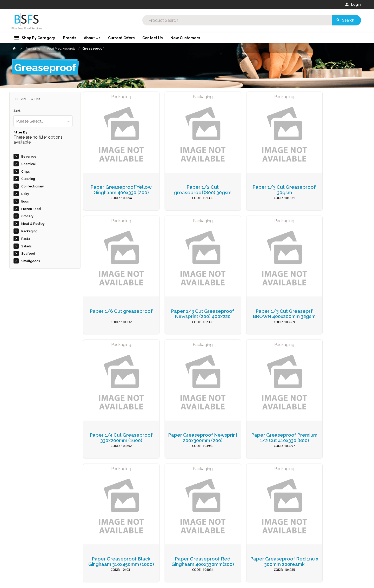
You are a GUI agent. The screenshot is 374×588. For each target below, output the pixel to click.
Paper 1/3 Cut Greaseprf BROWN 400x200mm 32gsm (187, 299)
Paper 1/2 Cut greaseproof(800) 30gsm (187, 179)
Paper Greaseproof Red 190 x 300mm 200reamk (329, 415)
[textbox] (166, 21)
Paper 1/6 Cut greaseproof (329, 179)
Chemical (29, 164)
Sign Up (308, 478)
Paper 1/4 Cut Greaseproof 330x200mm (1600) (258, 299)
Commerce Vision (39, 586)
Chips (26, 172)
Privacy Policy (212, 488)
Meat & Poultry (33, 224)
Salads (26, 246)
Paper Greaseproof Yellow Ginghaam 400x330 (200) (116, 182)
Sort (17, 111)
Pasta (26, 239)
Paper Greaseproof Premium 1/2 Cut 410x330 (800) (116, 417)
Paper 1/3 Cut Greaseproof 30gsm (258, 179)
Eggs (25, 201)
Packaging (29, 231)
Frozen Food (31, 209)
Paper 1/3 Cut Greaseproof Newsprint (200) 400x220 (116, 299)
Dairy (25, 194)
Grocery (27, 216)
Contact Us (23, 563)
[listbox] (43, 121)
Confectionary (33, 186)
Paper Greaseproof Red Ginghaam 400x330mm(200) (258, 417)
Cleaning (28, 179)
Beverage (29, 157)
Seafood (28, 254)
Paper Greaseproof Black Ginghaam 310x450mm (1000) (187, 417)
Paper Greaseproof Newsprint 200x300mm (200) (329, 299)
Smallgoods (31, 261)
